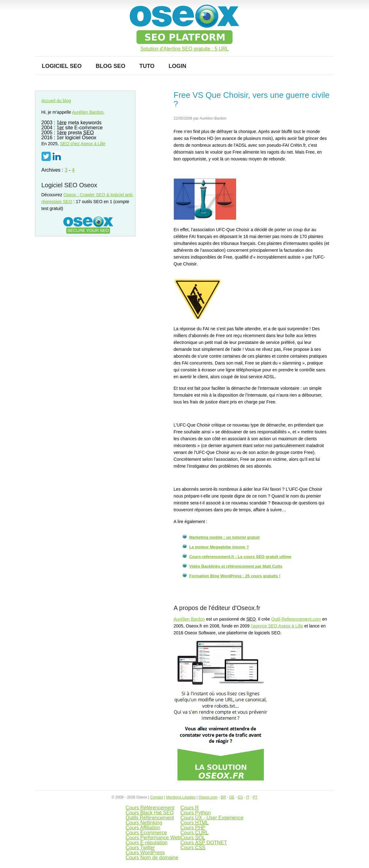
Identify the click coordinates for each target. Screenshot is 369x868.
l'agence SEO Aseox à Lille (277, 626)
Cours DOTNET (204, 843)
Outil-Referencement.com (296, 619)
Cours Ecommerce (146, 833)
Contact (156, 797)
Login (177, 66)
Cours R (189, 808)
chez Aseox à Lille (83, 144)
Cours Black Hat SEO (150, 813)
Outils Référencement (150, 818)
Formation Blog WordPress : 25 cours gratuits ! (235, 576)
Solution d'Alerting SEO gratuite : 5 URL (184, 49)
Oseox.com (208, 797)
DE (232, 797)
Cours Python (195, 813)
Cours (194, 823)
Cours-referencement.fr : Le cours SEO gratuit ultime (240, 557)
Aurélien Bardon (189, 619)
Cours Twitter (140, 848)
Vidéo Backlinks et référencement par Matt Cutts (236, 566)
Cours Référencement (150, 808)
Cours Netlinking (144, 823)
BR (223, 797)
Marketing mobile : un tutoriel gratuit (225, 537)
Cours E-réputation (147, 843)
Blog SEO (111, 66)
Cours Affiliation (143, 828)
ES (240, 797)
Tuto (147, 66)
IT (248, 797)
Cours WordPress (145, 853)
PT (255, 797)
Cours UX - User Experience (212, 818)
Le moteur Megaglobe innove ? (219, 547)
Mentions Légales (181, 797)
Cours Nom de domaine (152, 858)
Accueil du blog (56, 101)
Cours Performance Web (153, 838)
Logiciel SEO (62, 66)
